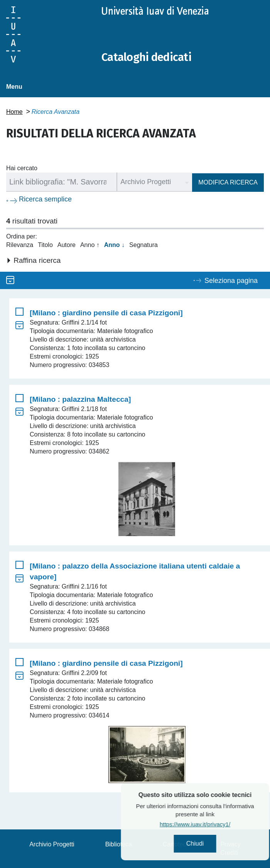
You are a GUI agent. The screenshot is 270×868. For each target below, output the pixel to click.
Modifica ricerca (228, 182)
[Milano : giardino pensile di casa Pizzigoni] (106, 313)
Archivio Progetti (52, 844)
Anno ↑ (90, 245)
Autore (67, 245)
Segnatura (143, 245)
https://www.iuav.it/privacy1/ (213, 824)
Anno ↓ (114, 245)
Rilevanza (20, 245)
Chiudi (213, 843)
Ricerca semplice (45, 199)
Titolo (45, 245)
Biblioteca (119, 844)
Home (14, 112)
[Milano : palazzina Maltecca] (80, 399)
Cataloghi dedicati (148, 57)
